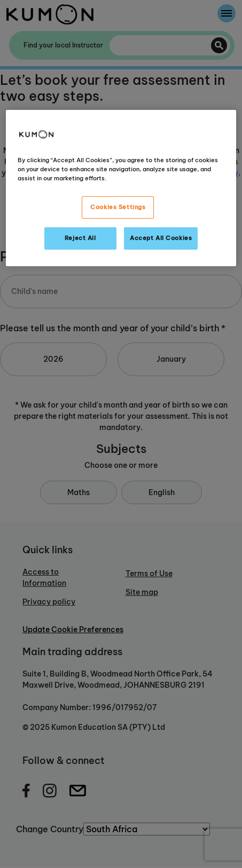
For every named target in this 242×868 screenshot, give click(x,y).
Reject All (80, 238)
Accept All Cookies (161, 238)
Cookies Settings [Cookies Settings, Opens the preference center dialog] (118, 207)
